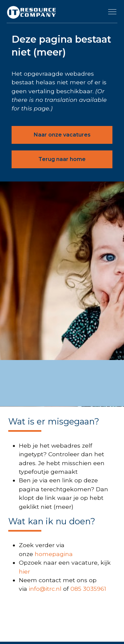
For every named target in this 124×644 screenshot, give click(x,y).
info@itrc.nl (45, 589)
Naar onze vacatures (62, 135)
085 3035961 (88, 589)
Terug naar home (62, 159)
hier (24, 571)
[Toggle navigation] (112, 12)
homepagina (54, 554)
